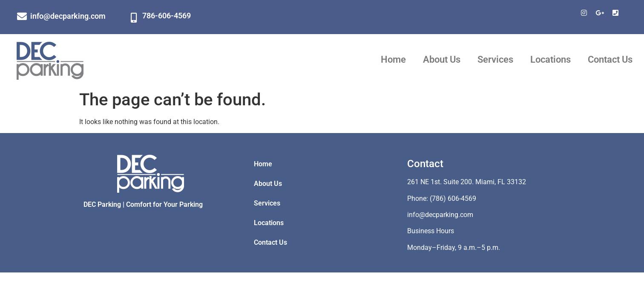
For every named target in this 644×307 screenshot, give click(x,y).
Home (393, 59)
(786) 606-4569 (453, 198)
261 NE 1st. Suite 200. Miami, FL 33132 (467, 182)
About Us (442, 59)
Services (495, 59)
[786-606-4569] (134, 18)
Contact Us (610, 59)
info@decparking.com (68, 16)
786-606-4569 (167, 16)
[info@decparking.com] (22, 16)
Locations (551, 59)
